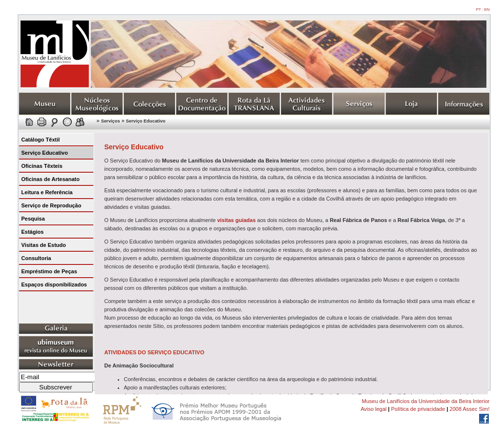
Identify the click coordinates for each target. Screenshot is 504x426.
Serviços (111, 121)
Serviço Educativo (146, 121)
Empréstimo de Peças (49, 271)
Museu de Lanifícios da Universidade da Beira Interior (426, 401)
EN (487, 10)
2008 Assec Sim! (470, 409)
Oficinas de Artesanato (51, 179)
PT (479, 10)
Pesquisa (33, 219)
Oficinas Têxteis (42, 166)
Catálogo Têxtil (41, 140)
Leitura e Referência (47, 192)
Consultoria (36, 258)
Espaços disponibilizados (54, 284)
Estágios (33, 232)
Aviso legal (373, 409)
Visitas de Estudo (44, 245)
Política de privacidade (418, 409)
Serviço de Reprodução (52, 205)
